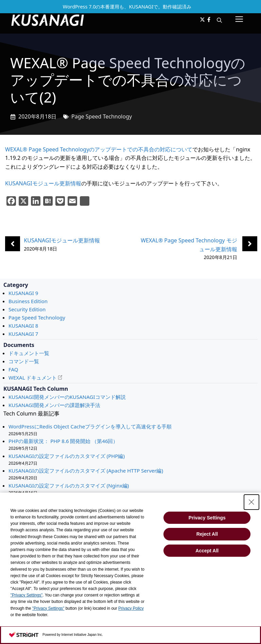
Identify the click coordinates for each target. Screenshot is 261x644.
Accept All (207, 551)
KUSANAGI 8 (23, 326)
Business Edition (28, 301)
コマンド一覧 (24, 361)
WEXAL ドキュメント (33, 378)
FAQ (13, 369)
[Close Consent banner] (251, 502)
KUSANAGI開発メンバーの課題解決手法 (54, 405)
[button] (219, 20)
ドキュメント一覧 (29, 353)
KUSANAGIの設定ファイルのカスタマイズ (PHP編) (67, 456)
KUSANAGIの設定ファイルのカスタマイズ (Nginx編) (69, 485)
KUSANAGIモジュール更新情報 (43, 183)
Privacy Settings (207, 518)
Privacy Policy (131, 608)
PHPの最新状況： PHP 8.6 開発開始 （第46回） (63, 441)
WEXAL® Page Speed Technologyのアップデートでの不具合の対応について (99, 149)
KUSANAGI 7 (23, 334)
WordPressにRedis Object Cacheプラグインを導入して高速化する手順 (90, 426)
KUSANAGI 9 (23, 293)
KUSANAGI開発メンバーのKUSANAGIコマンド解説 (67, 397)
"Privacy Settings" (27, 595)
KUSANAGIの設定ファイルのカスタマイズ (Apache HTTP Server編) (86, 471)
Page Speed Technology (102, 116)
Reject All (207, 534)
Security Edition (27, 309)
